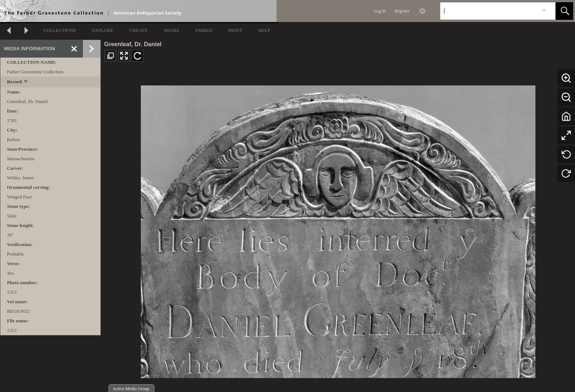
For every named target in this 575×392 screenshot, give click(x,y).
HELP (264, 30)
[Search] (489, 11)
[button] (564, 11)
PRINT (235, 30)
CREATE (138, 30)
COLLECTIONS (60, 30)
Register (402, 11)
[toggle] (26, 82)
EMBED (204, 30)
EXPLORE (103, 30)
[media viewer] (338, 230)
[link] (544, 11)
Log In (380, 11)
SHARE (171, 30)
